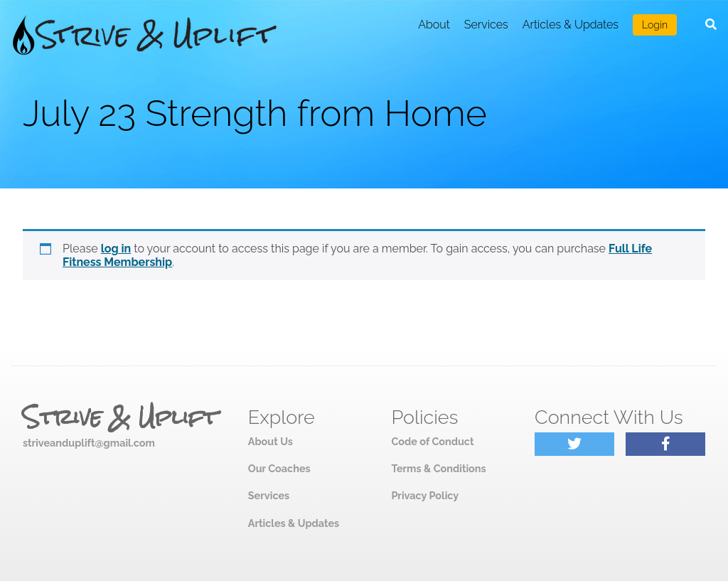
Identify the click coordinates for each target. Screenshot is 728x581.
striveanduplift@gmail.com (89, 443)
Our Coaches (279, 468)
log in (116, 249)
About (434, 25)
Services (486, 25)
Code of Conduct (432, 441)
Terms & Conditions (438, 468)
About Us (271, 441)
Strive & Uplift (120, 417)
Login (655, 25)
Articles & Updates (571, 25)
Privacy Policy (425, 495)
